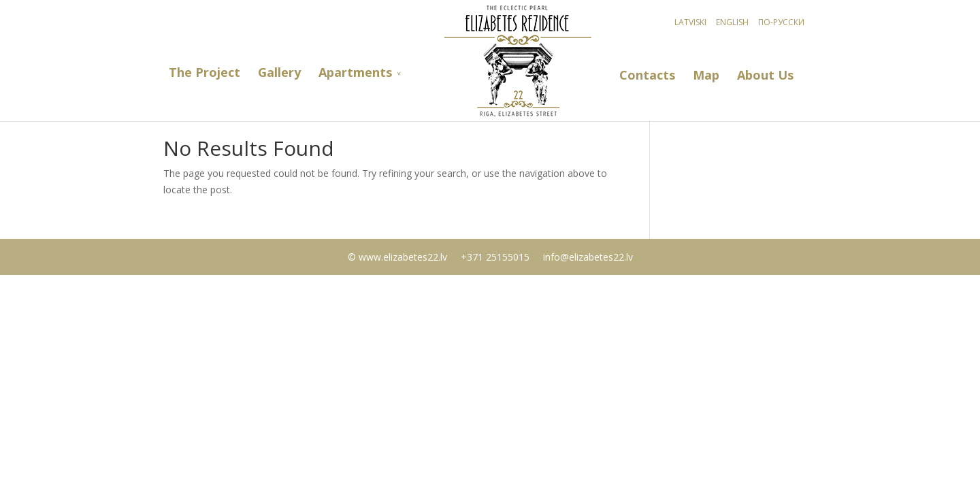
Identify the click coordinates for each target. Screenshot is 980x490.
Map (706, 75)
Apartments (355, 72)
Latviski (690, 22)
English (732, 22)
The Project (205, 72)
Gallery (279, 72)
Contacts (647, 75)
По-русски (781, 22)
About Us (765, 75)
